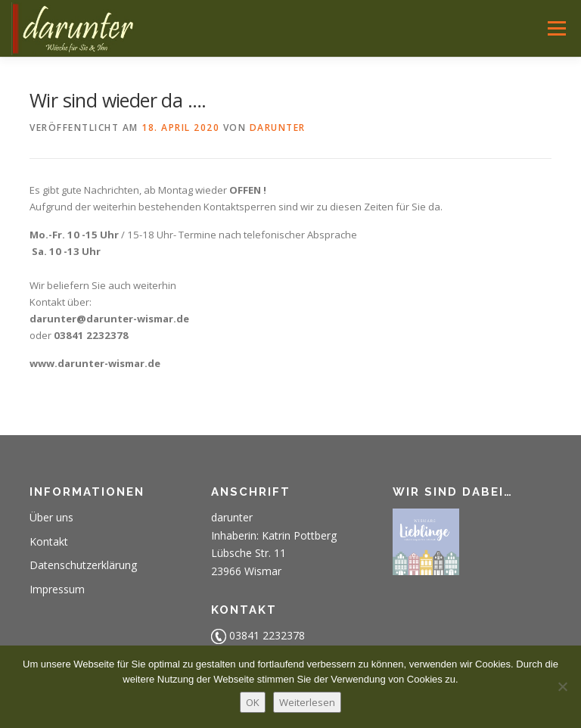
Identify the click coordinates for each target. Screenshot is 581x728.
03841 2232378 (267, 635)
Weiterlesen (307, 702)
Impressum (57, 589)
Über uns (51, 517)
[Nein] (562, 686)
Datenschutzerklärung (83, 565)
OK (253, 702)
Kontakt (49, 541)
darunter (278, 128)
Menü (556, 28)
